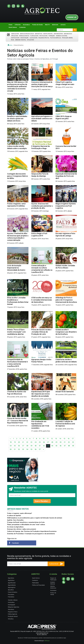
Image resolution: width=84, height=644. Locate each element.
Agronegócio (68, 34)
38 (27, 446)
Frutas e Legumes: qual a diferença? (20, 513)
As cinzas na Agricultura (15, 527)
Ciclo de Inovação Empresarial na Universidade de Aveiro (16, 268)
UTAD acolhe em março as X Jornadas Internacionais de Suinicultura (42, 300)
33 (73, 442)
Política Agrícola (56, 38)
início (10, 45)
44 (52, 446)
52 (19, 449)
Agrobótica (39, 34)
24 (36, 442)
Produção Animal (67, 38)
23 (31, 442)
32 (69, 442)
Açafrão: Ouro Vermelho (15, 520)
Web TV (47, 25)
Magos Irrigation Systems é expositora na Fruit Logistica (66, 206)
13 (56, 439)
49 (73, 446)
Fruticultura (43, 36)
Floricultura (34, 36)
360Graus (47, 641)
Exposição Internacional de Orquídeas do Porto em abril (66, 176)
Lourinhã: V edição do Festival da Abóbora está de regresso (65, 424)
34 (11, 446)
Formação (52, 36)
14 (60, 439)
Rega (13, 40)
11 (48, 439)
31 (65, 442)
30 (61, 442)
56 (36, 449)
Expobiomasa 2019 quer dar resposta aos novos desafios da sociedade (41, 394)
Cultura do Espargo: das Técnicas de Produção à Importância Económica (32, 531)
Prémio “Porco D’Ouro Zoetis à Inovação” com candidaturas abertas (16, 332)
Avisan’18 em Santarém (65, 392)
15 (64, 439)
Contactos (22, 27)
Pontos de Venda (37, 25)
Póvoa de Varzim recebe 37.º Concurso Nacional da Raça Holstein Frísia (18, 421)
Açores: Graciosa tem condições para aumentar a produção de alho (42, 206)
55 (31, 449)
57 (40, 449)
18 (11, 442)
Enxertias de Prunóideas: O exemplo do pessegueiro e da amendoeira (31, 534)
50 (11, 449)
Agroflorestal (48, 34)
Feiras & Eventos (24, 36)
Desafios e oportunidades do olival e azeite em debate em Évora (17, 119)
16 (69, 439)
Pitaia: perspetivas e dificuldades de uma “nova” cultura (26, 525)
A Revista (18, 25)
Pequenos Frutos (44, 38)
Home (10, 25)
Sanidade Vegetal (20, 40)
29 (56, 442)
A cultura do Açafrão (14, 516)
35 (15, 446)
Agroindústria (58, 34)
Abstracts (55, 25)
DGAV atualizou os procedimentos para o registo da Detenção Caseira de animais (35, 518)
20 (19, 442)
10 (44, 439)
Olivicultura (33, 38)
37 (23, 446)
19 (15, 442)
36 (19, 446)
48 (69, 446)
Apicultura (15, 36)
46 (61, 446)
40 (36, 446)
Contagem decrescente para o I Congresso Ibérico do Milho (18, 176)
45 (56, 446)
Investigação (24, 38)
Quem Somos (13, 27)
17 (73, 439)
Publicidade (35, 583)
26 (44, 442)
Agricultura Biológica (27, 34)
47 (65, 446)
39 (31, 446)
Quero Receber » (42, 501)
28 (52, 442)
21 (23, 442)
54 (27, 449)
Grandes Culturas (61, 36)
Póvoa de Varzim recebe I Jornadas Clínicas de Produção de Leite (41, 332)
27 (48, 442)
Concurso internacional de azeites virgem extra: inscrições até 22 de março (42, 84)
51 (15, 449)
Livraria (63, 25)
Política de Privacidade (38, 585)
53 (23, 449)
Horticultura (15, 38)
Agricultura (15, 34)
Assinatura (26, 25)
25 (40, 442)
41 (40, 446)
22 (27, 442)
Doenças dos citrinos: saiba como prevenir (22, 529)
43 (48, 446)
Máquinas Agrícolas (14, 607)
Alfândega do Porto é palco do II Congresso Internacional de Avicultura (66, 300)
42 (44, 446)
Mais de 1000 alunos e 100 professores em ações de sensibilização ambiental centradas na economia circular (17, 87)
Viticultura (30, 40)
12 (52, 439)
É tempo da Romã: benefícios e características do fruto (26, 522)
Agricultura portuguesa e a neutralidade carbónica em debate (42, 119)
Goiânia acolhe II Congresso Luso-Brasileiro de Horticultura (66, 332)
